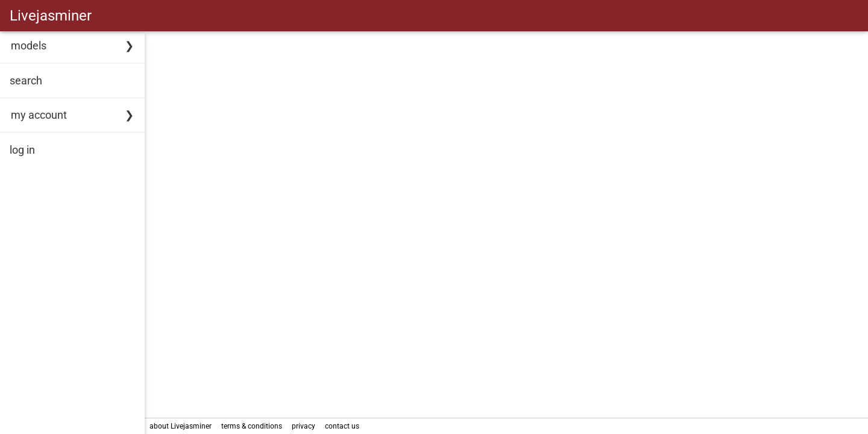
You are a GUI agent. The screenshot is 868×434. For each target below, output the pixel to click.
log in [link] (22, 150)
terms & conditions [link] (252, 426)
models (29, 46)
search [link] (26, 80)
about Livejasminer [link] (181, 426)
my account (39, 115)
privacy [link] (303, 426)
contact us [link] (342, 426)
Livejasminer (51, 16)
